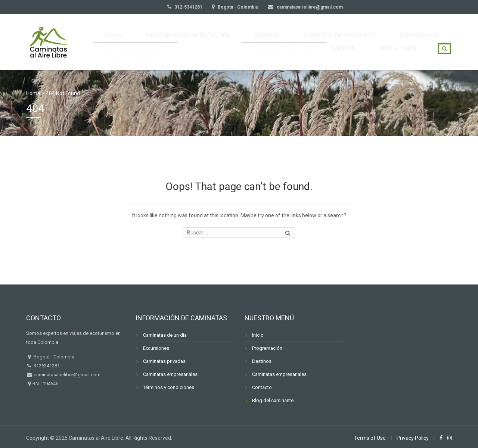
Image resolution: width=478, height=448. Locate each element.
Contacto (262, 387)
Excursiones (156, 348)
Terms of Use (370, 438)
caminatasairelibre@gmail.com (309, 7)
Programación (267, 348)
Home (33, 93)
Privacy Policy (413, 438)
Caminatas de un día (165, 335)
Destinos (262, 361)
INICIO (110, 31)
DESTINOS (246, 31)
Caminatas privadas (164, 361)
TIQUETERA (429, 31)
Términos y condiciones (169, 387)
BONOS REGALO (381, 31)
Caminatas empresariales (170, 374)
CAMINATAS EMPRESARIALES (310, 31)
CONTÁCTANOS (402, 53)
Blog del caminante (273, 400)
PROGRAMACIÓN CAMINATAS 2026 (176, 31)
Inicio (258, 335)
